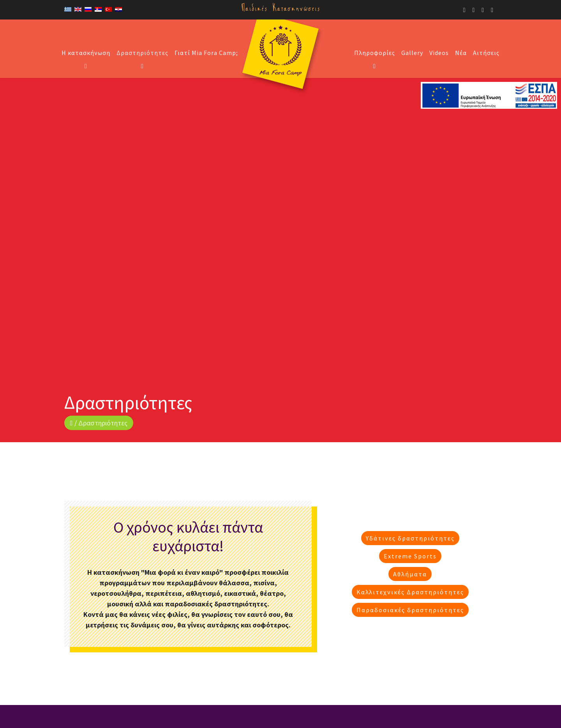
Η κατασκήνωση (86, 53)
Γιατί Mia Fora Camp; (206, 53)
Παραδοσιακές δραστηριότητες (410, 609)
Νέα (461, 53)
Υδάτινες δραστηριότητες (410, 538)
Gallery (412, 53)
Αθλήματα (410, 574)
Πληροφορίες (375, 53)
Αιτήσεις (486, 53)
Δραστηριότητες (142, 53)
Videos (439, 53)
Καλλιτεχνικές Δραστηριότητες (410, 592)
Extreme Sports (410, 556)
